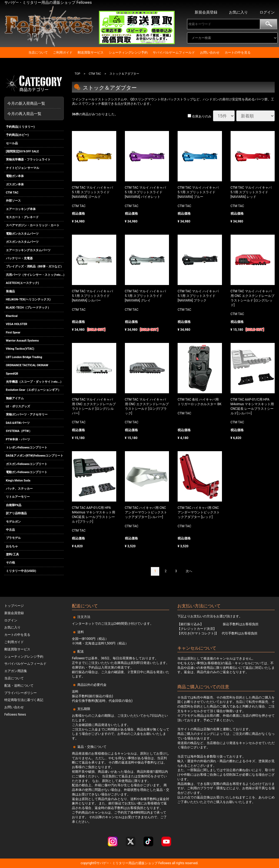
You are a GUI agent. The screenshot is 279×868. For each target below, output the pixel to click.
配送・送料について (19, 686)
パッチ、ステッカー (19, 489)
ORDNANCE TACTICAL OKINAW (27, 365)
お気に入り (238, 12)
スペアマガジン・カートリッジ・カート (33, 226)
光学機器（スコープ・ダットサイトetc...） (35, 382)
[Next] (189, 571)
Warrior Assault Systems (22, 341)
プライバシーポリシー (21, 693)
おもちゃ (12, 546)
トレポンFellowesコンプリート (27, 448)
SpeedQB (12, 374)
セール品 (12, 143)
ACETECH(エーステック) (22, 283)
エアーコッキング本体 (21, 209)
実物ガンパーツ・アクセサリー (27, 415)
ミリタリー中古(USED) (21, 571)
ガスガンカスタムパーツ (22, 242)
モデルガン (13, 522)
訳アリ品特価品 (16, 513)
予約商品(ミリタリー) (20, 127)
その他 (10, 563)
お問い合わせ (210, 53)
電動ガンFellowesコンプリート (27, 472)
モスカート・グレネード (22, 217)
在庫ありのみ (200, 116)
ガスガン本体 (15, 184)
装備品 (10, 291)
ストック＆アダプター (125, 74)
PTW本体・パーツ (18, 439)
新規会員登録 (206, 12)
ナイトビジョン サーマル (23, 168)
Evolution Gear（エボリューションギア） (34, 390)
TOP (77, 74)
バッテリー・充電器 (19, 258)
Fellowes (164, 863)
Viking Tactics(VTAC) (20, 349)
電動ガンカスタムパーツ (22, 234)
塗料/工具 (12, 554)
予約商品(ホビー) (17, 135)
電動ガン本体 (15, 176)
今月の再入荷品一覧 (24, 114)
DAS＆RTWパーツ (18, 423)
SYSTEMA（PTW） (19, 431)
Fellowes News (15, 715)
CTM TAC (12, 193)
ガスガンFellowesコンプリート (27, 464)
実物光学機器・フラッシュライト (28, 160)
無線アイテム (15, 398)
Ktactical (12, 316)
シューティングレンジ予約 (128, 53)
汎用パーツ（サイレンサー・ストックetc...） (35, 275)
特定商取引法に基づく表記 (24, 700)
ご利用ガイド (63, 53)
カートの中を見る (238, 53)
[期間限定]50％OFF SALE (22, 151)
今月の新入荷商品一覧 (33, 103)
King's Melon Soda (18, 481)
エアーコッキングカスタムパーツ (28, 250)
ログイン (267, 12)
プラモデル (13, 538)
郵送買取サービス (91, 53)
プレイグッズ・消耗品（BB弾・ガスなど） (35, 267)
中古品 (10, 530)
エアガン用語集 (16, 671)
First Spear (13, 333)
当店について (38, 53)
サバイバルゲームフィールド (174, 53)
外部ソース (13, 201)
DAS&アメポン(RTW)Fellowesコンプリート (35, 456)
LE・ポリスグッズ (18, 406)
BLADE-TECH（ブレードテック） (28, 308)
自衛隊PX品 (14, 505)
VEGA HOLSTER (17, 324)
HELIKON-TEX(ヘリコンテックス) (28, 299)
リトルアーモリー (18, 497)
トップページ (14, 606)
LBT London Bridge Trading (24, 357)
